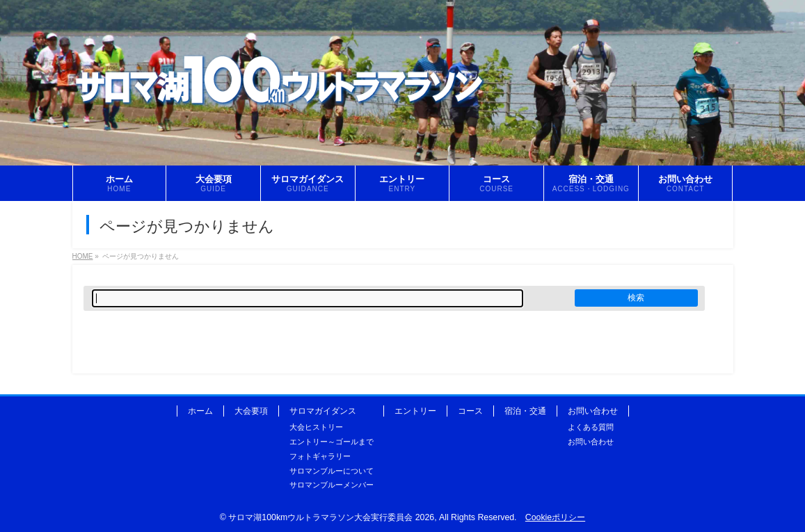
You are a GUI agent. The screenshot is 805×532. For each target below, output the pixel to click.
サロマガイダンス (323, 411)
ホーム (200, 411)
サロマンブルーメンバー (332, 485)
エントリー (415, 411)
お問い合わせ (593, 411)
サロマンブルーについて (332, 471)
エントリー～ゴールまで (332, 442)
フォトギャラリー (320, 456)
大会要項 (251, 411)
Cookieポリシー (555, 517)
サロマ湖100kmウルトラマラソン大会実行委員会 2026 (331, 517)
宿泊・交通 (525, 411)
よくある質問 (591, 427)
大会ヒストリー (316, 427)
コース (470, 411)
